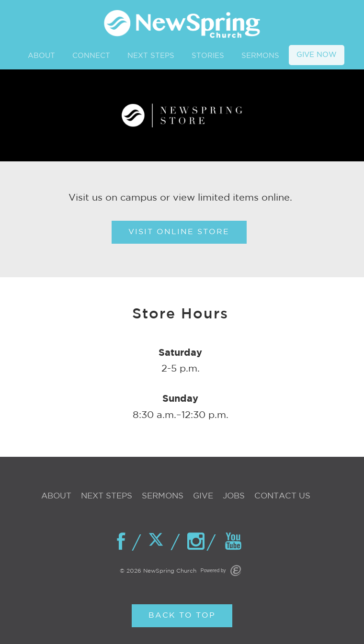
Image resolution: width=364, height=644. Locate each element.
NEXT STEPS (151, 56)
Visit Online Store (179, 232)
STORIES (208, 56)
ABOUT (41, 56)
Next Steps (107, 496)
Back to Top (182, 616)
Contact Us (282, 496)
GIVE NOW (317, 55)
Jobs (234, 496)
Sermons (163, 496)
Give (203, 496)
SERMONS (260, 56)
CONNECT (91, 56)
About (56, 496)
